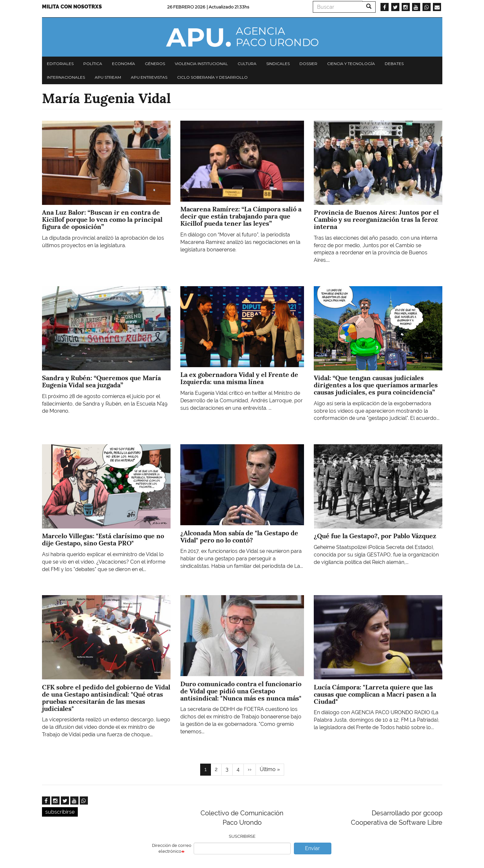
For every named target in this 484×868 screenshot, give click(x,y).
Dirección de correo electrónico (172, 848)
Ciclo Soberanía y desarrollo (212, 77)
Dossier (308, 64)
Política (93, 64)
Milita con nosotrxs (72, 7)
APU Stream (108, 77)
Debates (394, 64)
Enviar (312, 848)
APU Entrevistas (149, 77)
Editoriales (60, 64)
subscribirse (60, 812)
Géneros (155, 64)
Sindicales (278, 64)
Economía (124, 64)
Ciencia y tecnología (351, 64)
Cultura (247, 64)
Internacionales (66, 77)
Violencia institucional (201, 64)
